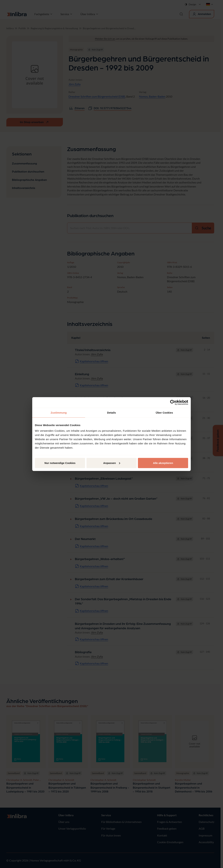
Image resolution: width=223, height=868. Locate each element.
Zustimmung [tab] (59, 413)
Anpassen (112, 463)
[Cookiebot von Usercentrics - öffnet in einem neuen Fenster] (173, 402)
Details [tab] (111, 413)
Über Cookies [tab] (164, 413)
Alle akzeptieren (163, 463)
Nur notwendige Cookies (60, 463)
